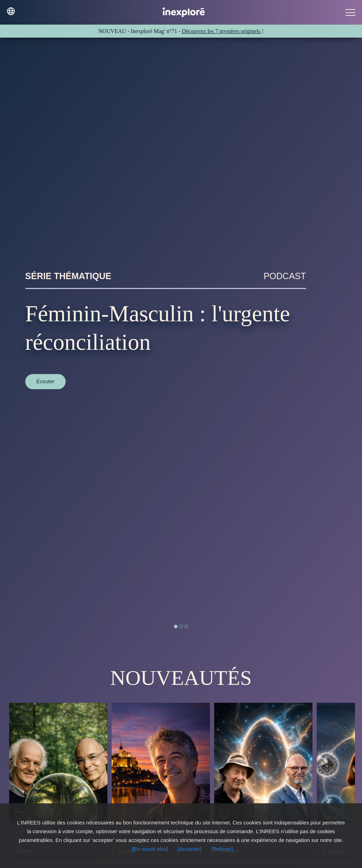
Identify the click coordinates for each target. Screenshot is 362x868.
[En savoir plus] (150, 849)
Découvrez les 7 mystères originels (222, 31)
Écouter (46, 381)
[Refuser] (222, 849)
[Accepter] (190, 849)
